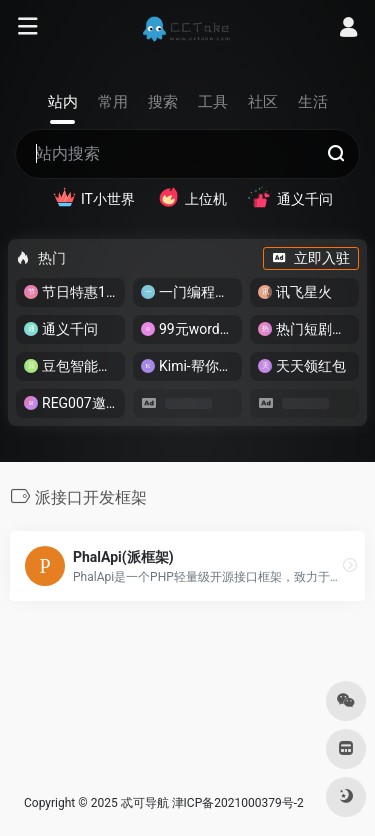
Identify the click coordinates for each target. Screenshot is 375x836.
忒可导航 (145, 803)
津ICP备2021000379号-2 (238, 803)
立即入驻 (311, 258)
